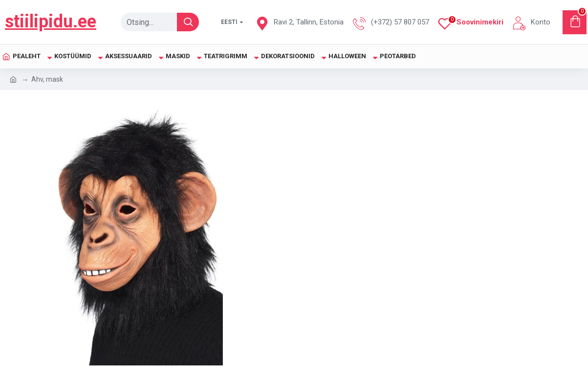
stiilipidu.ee (51, 22)
